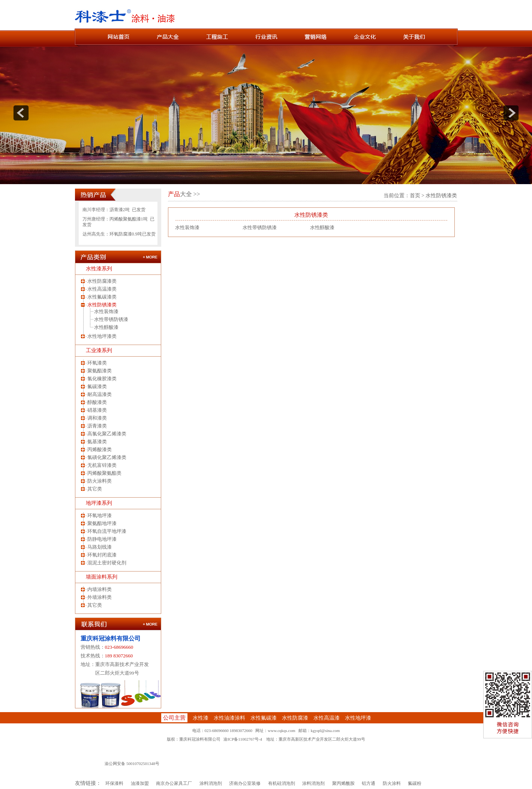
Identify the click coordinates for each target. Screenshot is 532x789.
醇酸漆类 (97, 402)
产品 (174, 194)
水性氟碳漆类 (102, 297)
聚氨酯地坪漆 (102, 523)
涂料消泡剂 (211, 783)
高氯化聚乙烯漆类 (107, 434)
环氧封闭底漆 (102, 555)
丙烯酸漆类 (100, 449)
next (511, 113)
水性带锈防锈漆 (111, 319)
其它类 (95, 489)
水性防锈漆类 (102, 305)
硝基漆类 (97, 410)
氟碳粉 (415, 783)
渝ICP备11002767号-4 (243, 739)
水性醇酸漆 (106, 327)
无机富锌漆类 (102, 465)
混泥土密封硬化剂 (107, 563)
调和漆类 (97, 418)
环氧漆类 (97, 363)
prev (21, 113)
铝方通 (369, 783)
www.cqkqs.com (281, 730)
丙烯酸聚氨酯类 (104, 473)
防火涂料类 (100, 481)
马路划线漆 (100, 547)
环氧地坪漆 (100, 515)
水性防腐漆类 (102, 281)
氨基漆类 (97, 442)
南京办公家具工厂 (174, 783)
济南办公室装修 (245, 783)
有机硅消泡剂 (282, 783)
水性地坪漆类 (102, 336)
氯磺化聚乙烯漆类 (107, 457)
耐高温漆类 (100, 394)
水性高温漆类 (102, 289)
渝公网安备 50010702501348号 (132, 763)
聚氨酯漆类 (100, 371)
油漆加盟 (140, 783)
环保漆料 (114, 783)
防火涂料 (392, 783)
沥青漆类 (97, 426)
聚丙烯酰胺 (343, 783)
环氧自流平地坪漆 (107, 531)
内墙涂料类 (100, 589)
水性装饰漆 (106, 311)
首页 (415, 196)
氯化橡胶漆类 (102, 379)
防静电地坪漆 (102, 539)
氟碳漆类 (97, 386)
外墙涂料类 (100, 597)
